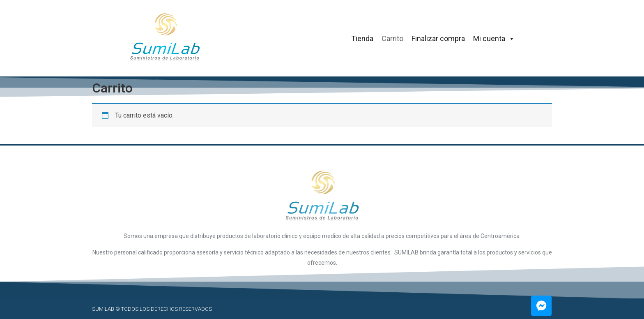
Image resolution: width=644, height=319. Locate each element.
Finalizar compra (438, 38)
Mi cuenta (494, 38)
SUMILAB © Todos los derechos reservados (152, 309)
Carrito (392, 38)
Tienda (362, 38)
